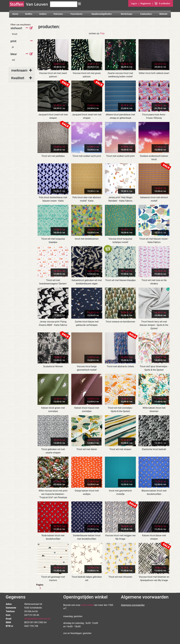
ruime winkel (87, 605)
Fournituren (76, 14)
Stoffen (29, 14)
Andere (43, 14)
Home (15, 14)
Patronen (58, 14)
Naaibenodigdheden (102, 14)
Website (163, 14)
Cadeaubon (146, 14)
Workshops (126, 14)
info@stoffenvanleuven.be (37, 619)
